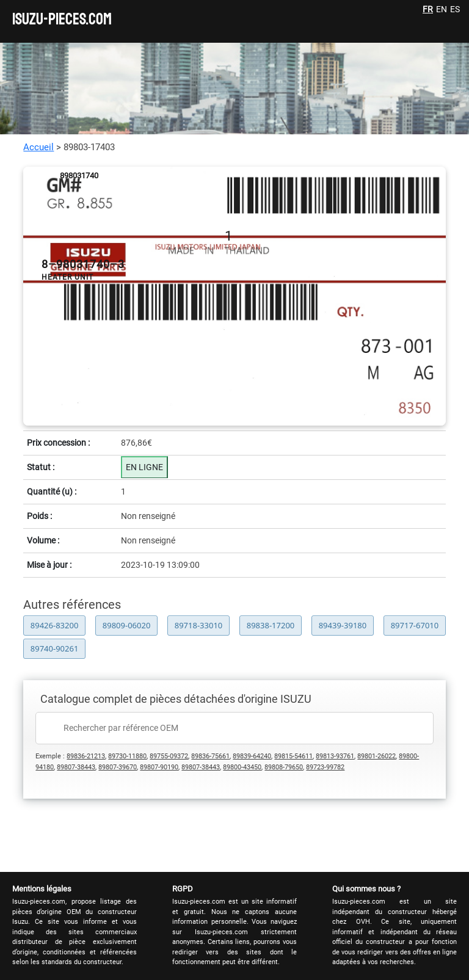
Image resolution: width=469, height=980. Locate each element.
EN (442, 9)
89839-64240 (252, 756)
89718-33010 (199, 625)
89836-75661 (210, 756)
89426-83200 (55, 625)
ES (455, 9)
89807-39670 (118, 767)
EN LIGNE (144, 467)
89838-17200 (271, 625)
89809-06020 (127, 625)
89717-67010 (415, 625)
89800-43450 (242, 767)
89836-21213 (86, 756)
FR (428, 9)
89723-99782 (325, 767)
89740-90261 (55, 648)
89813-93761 (335, 756)
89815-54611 (293, 756)
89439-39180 (343, 625)
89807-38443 (76, 767)
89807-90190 (159, 767)
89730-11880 (127, 756)
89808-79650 (284, 767)
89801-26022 (376, 756)
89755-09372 (169, 756)
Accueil (38, 147)
